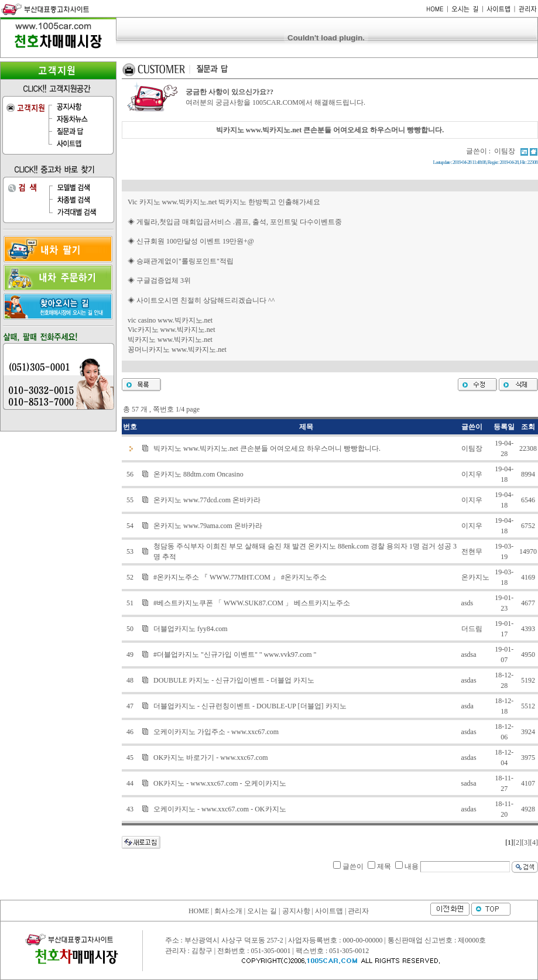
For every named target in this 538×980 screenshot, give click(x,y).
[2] (518, 842)
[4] (534, 842)
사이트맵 (329, 911)
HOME (199, 911)
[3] (526, 842)
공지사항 (296, 911)
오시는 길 (262, 911)
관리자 (358, 911)
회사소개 (228, 911)
